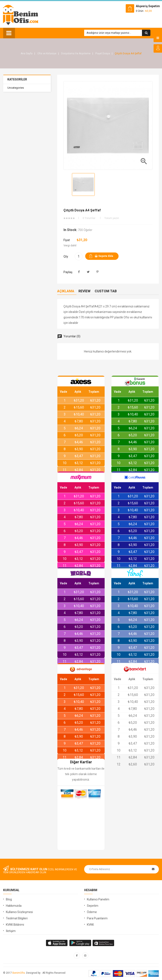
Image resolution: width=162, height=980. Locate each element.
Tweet (88, 272)
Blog (9, 899)
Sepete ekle (104, 256)
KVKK (90, 925)
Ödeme (92, 912)
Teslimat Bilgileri (17, 918)
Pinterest (98, 272)
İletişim (11, 931)
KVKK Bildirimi (15, 925)
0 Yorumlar (89, 218)
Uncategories (16, 88)
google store (57, 943)
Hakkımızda (14, 906)
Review (84, 291)
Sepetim (93, 906)
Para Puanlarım (97, 918)
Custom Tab (106, 291)
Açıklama (66, 291)
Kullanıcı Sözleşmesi (19, 912)
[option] (83, 184)
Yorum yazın (112, 218)
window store (104, 943)
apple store (80, 943)
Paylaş (79, 272)
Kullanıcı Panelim (98, 899)
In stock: (70, 230)
